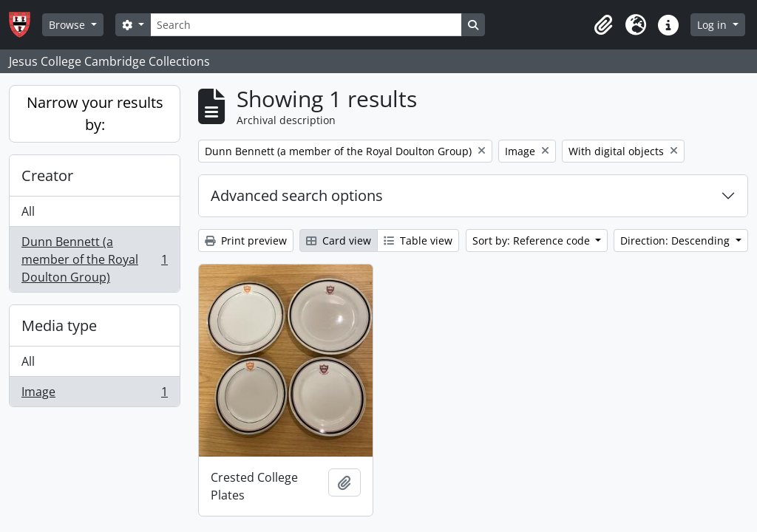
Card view (339, 241)
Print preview (246, 241)
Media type (59, 325)
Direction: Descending (676, 241)
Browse (68, 25)
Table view (418, 241)
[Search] (306, 25)
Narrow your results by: (95, 113)
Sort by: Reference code (533, 241)
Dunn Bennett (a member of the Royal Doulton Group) (94, 259)
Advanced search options (297, 195)
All (28, 211)
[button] (603, 25)
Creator (47, 175)
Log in (713, 25)
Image (94, 395)
